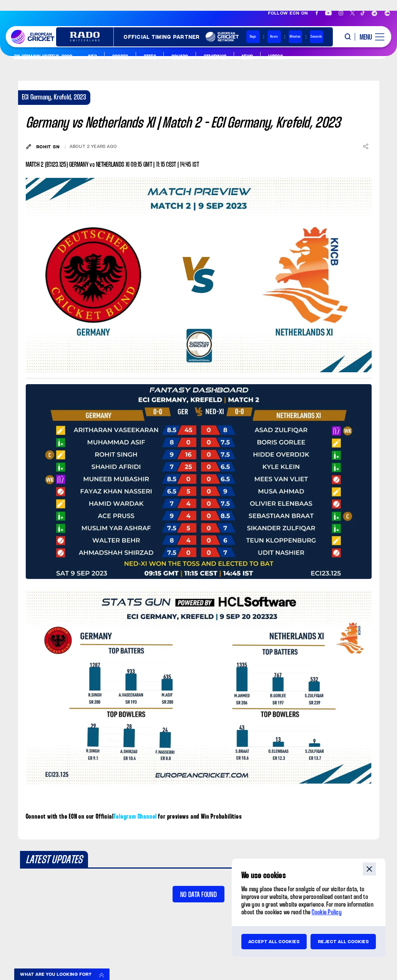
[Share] (366, 146)
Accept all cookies (274, 942)
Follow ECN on (288, 13)
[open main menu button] (369, 37)
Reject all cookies (343, 942)
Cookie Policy (327, 913)
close (369, 869)
